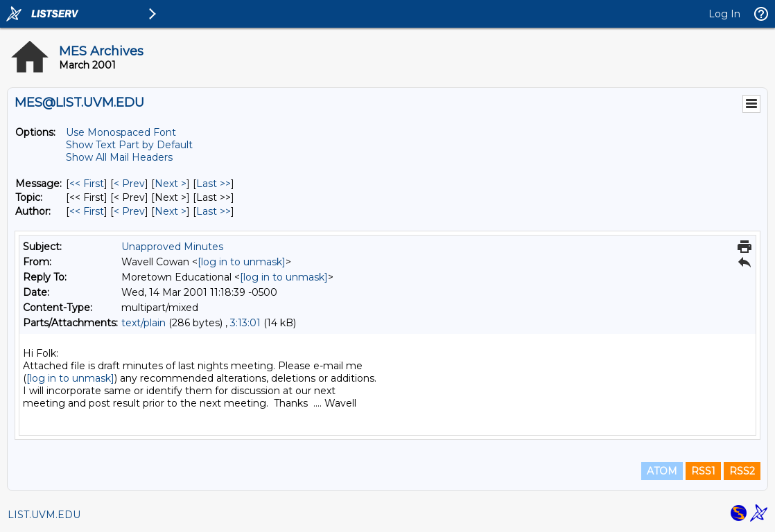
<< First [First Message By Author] (87, 211)
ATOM (662, 471)
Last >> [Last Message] (214, 184)
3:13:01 (245, 323)
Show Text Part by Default (129, 145)
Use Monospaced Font (121, 132)
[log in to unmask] (242, 262)
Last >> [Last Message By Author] (214, 211)
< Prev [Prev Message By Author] (129, 211)
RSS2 (742, 471)
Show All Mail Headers (119, 157)
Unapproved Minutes (172, 247)
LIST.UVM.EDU (44, 515)
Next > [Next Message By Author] (171, 211)
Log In (724, 14)
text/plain (143, 323)
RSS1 (703, 471)
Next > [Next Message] (171, 184)
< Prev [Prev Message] (129, 184)
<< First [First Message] (87, 184)
